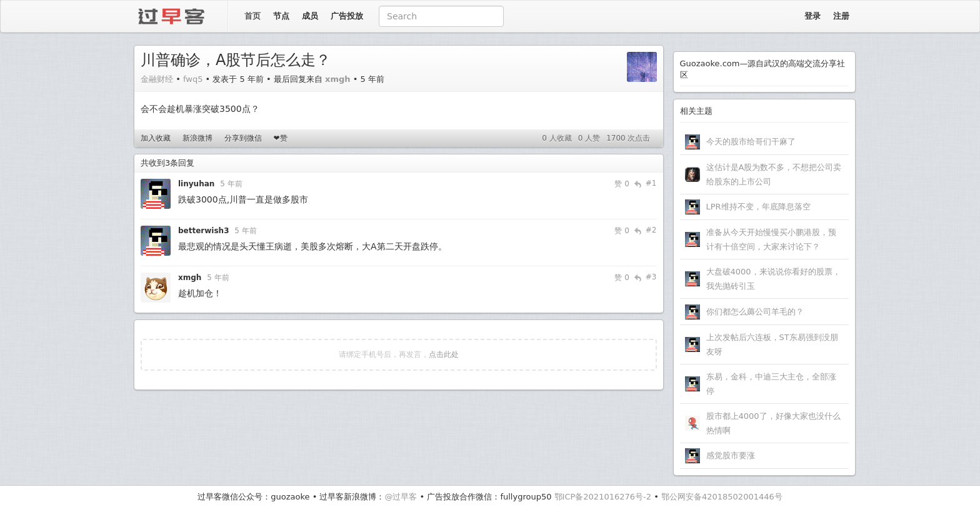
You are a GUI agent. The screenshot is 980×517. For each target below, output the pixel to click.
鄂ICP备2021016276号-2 (603, 497)
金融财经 (157, 79)
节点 (281, 16)
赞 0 (622, 184)
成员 (310, 16)
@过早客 (401, 497)
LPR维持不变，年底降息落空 (758, 207)
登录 (812, 16)
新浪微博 (197, 138)
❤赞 (280, 138)
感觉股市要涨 (731, 455)
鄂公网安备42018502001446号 (722, 497)
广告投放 (347, 16)
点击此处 (444, 354)
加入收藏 (156, 138)
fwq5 (193, 79)
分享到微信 (243, 138)
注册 (841, 16)
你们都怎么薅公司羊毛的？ (755, 312)
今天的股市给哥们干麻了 (751, 142)
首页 (252, 16)
